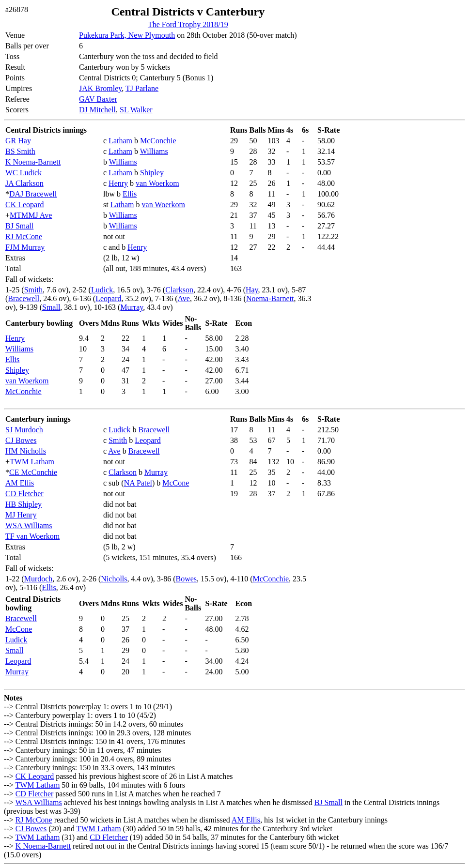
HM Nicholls (26, 451)
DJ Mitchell (97, 110)
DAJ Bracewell (33, 194)
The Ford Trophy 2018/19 (188, 24)
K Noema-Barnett (33, 162)
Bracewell (23, 298)
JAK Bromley (100, 88)
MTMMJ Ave (31, 215)
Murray (132, 307)
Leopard (108, 298)
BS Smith (20, 151)
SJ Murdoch (24, 430)
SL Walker (136, 110)
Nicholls (114, 579)
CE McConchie (33, 472)
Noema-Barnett (270, 298)
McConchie (158, 141)
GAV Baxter (98, 99)
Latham (120, 141)
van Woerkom (157, 183)
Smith (33, 290)
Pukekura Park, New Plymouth (127, 35)
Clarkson (179, 290)
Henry (118, 183)
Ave (183, 298)
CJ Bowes (21, 440)
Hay (252, 290)
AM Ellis (20, 483)
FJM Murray (25, 247)
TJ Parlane (142, 88)
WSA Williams (29, 525)
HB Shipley (23, 504)
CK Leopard (25, 205)
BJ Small (19, 226)
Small (51, 307)
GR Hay (18, 141)
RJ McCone (24, 236)
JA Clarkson (24, 183)
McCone (176, 483)
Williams (154, 151)
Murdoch (39, 579)
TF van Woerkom (32, 536)
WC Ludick (23, 173)
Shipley (152, 173)
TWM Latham (32, 462)
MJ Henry (21, 515)
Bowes (187, 579)
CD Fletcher (24, 494)
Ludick (102, 290)
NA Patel (138, 483)
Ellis (130, 194)
